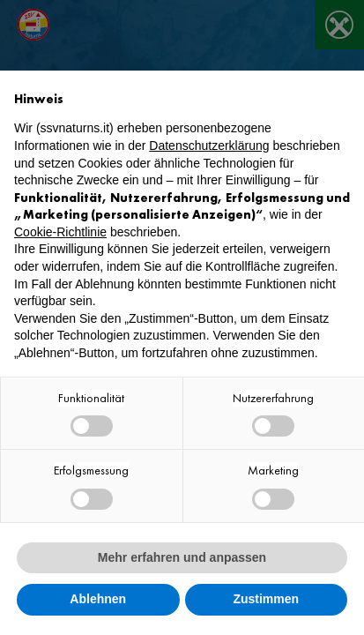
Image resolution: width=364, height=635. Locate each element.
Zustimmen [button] (266, 599)
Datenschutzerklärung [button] (209, 146)
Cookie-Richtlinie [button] (60, 232)
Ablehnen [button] (98, 599)
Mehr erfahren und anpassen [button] (182, 557)
